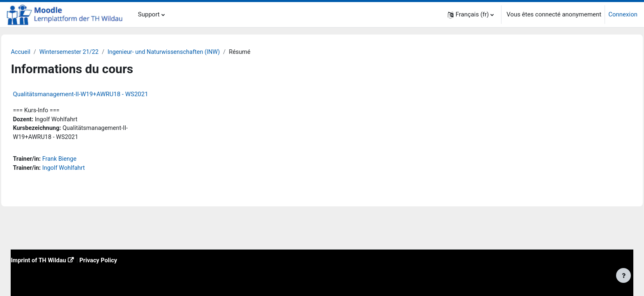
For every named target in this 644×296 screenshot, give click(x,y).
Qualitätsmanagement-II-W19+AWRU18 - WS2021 (99, 95)
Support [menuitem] (149, 14)
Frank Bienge (79, 161)
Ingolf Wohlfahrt (84, 170)
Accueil (39, 52)
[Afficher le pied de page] (623, 275)
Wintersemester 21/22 (89, 52)
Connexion (623, 14)
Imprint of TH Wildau (58, 260)
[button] (471, 15)
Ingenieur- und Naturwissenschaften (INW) (187, 52)
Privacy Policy (120, 260)
